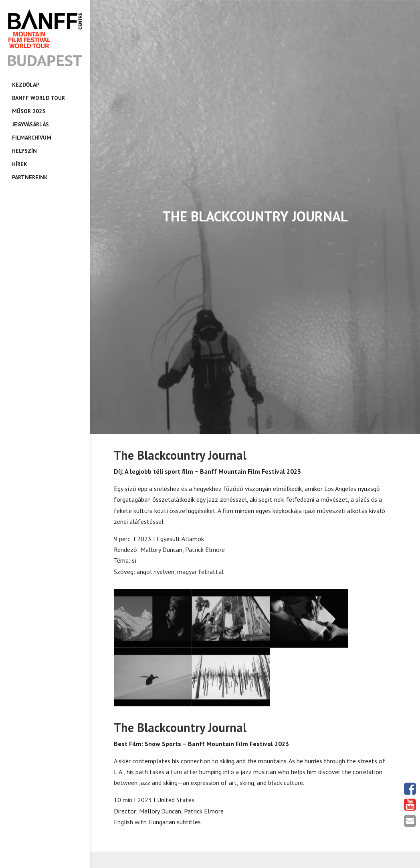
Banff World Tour (38, 98)
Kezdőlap (26, 85)
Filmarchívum (32, 138)
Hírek (20, 164)
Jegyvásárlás (30, 124)
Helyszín (24, 151)
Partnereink (30, 177)
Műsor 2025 (29, 111)
